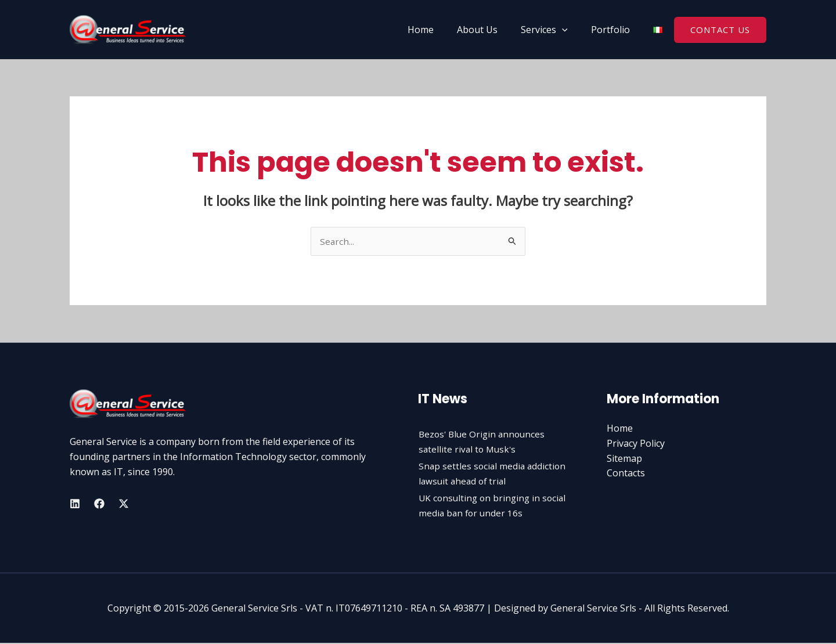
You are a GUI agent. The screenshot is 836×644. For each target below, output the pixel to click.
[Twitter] (124, 504)
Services (551, 30)
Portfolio (613, 30)
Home (437, 30)
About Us (489, 30)
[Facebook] (99, 504)
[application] (569, 30)
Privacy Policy (636, 444)
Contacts (626, 473)
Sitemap (624, 459)
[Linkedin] (75, 504)
